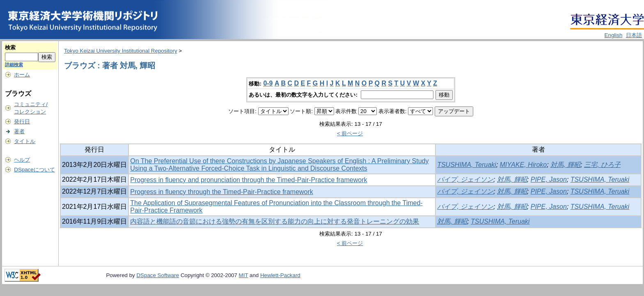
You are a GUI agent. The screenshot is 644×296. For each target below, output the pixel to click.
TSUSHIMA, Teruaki (466, 165)
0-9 (268, 83)
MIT (244, 275)
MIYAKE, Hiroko (524, 165)
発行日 (22, 121)
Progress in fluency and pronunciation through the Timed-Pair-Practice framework (249, 180)
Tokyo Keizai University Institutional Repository (121, 51)
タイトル (25, 141)
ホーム (22, 75)
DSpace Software (158, 275)
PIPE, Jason (549, 179)
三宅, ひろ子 (602, 165)
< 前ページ (350, 133)
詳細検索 (14, 65)
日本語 (634, 35)
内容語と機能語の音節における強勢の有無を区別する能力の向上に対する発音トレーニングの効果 (275, 221)
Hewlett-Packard (280, 275)
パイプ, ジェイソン (465, 179)
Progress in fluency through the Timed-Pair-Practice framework (222, 192)
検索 (10, 47)
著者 (19, 131)
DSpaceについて (34, 170)
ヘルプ (22, 160)
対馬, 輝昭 (565, 165)
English (614, 35)
